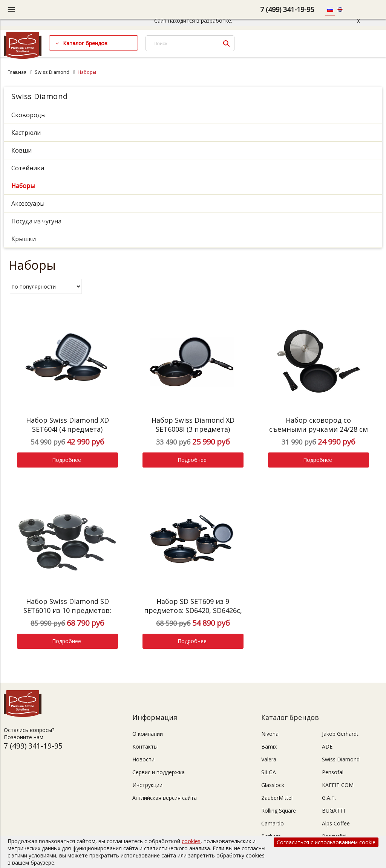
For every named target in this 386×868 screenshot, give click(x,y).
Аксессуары (28, 203)
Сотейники (28, 168)
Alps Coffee (336, 823)
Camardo (273, 823)
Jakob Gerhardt (340, 734)
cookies (191, 841)
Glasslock (273, 785)
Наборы (23, 186)
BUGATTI (333, 811)
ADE (327, 747)
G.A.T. (329, 798)
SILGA (269, 772)
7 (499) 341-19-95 (287, 9)
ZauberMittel (277, 798)
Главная (17, 72)
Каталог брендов (85, 43)
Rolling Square (279, 811)
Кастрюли (26, 133)
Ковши (21, 150)
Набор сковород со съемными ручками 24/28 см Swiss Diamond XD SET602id (319, 429)
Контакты (145, 747)
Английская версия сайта (165, 798)
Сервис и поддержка (159, 772)
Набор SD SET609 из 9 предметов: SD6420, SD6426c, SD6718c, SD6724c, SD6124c (193, 610)
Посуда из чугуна (36, 221)
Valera (269, 759)
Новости (143, 759)
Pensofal (333, 772)
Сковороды (28, 115)
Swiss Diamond (52, 72)
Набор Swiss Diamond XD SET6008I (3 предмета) (193, 425)
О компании (148, 734)
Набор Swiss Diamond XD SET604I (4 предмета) (67, 425)
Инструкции (147, 785)
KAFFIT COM (338, 785)
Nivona (270, 734)
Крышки (24, 239)
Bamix (269, 747)
